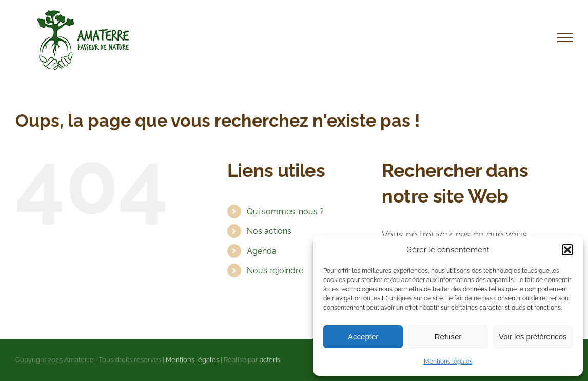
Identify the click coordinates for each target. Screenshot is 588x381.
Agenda (262, 251)
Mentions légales (448, 362)
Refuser (448, 337)
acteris (270, 360)
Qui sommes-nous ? (285, 212)
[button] (567, 250)
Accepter (363, 337)
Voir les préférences (533, 337)
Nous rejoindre (275, 270)
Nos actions (269, 231)
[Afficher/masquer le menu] (565, 37)
